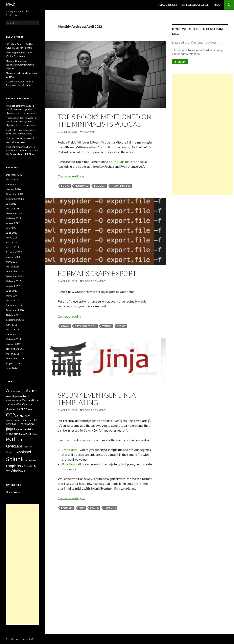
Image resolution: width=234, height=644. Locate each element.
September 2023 (15, 199)
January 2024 (13, 189)
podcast (100, 186)
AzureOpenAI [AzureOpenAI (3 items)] (14, 396)
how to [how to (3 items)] (10, 424)
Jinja (110, 463)
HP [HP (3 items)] (17, 424)
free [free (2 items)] (30, 409)
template (110, 507)
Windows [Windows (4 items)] (18, 471)
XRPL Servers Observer (195, 5)
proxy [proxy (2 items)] (34, 434)
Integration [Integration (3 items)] (27, 424)
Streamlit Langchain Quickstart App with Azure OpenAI (20, 65)
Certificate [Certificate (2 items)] (11, 404)
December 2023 (15, 194)
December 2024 (15, 175)
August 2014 (13, 363)
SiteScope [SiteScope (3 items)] (12, 452)
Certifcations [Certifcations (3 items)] (30, 400)
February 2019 (14, 305)
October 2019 (14, 281)
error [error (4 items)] (23, 409)
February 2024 (14, 184)
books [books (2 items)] (26, 396)
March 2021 (13, 267)
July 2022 (11, 228)
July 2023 (11, 204)
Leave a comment (94, 281)
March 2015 (13, 354)
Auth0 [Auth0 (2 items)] (22, 391)
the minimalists (121, 186)
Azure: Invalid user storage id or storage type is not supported (22, 109)
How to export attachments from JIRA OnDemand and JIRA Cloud (22, 150)
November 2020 (15, 271)
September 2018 (15, 320)
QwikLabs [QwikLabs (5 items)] (14, 446)
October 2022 (14, 218)
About (218, 5)
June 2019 (12, 291)
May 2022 (11, 238)
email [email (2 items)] (16, 409)
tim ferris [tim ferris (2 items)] (25, 466)
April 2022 (12, 242)
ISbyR (11, 5)
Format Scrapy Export (97, 273)
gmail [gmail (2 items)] (18, 416)
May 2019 (11, 296)
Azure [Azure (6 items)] (31, 391)
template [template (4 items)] (13, 466)
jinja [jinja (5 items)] (10, 429)
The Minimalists (124, 162)
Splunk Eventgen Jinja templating (97, 398)
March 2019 (13, 300)
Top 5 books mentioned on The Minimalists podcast (105, 120)
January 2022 (13, 257)
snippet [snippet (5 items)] (25, 452)
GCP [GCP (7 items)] (10, 415)
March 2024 (13, 179)
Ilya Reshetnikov (15, 106)
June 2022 (12, 233)
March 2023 (13, 209)
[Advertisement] (202, 134)
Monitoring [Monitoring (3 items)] (13, 434)
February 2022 (14, 252)
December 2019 (15, 276)
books (65, 186)
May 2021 (11, 262)
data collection (86, 325)
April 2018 (12, 325)
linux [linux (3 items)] (16, 429)
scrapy (122, 325)
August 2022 (13, 223)
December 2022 (15, 213)
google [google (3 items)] (25, 415)
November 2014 (15, 358)
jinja (82, 507)
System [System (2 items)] (32, 460)
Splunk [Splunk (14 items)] (15, 459)
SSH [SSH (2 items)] (26, 460)
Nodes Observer (167, 5)
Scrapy (101, 292)
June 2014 (12, 368)
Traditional (69, 449)
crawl (65, 325)
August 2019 (13, 286)
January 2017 (13, 344)
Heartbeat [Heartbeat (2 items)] (27, 420)
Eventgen (67, 507)
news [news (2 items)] (23, 434)
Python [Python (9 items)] (14, 439)
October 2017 (14, 339)
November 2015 (15, 349)
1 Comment (91, 132)
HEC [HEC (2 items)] (35, 420)
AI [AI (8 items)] (8, 390)
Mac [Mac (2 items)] (22, 429)
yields (142, 301)
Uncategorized (14, 492)
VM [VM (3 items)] (8, 471)
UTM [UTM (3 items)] (33, 466)
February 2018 (14, 334)
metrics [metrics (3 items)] (29, 429)
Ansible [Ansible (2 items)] (15, 391)
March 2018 (13, 329)
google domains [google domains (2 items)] (14, 420)
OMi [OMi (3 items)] (29, 434)
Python (107, 325)
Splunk (94, 507)
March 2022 (13, 247)
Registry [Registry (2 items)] (27, 447)
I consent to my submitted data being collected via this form (197, 52)
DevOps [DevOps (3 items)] (22, 404)
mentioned (82, 186)
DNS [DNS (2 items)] (30, 404)
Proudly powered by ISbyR (20, 639)
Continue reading (71, 176)
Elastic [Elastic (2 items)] (9, 409)
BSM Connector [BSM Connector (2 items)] (14, 400)
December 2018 (15, 310)
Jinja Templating (73, 463)
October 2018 (14, 315)
